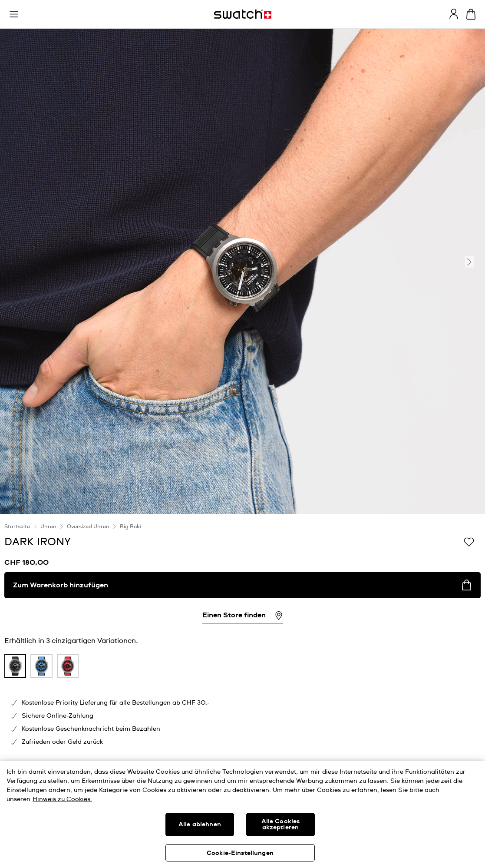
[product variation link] (15, 666)
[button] (14, 14)
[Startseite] (243, 14)
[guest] (454, 14)
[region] (242, 815)
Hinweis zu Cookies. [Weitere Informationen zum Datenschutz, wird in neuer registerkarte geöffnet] (62, 799)
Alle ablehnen (200, 825)
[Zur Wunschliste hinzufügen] (469, 541)
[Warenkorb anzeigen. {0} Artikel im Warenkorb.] (471, 14)
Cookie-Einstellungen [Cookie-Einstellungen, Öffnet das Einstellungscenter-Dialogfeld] (240, 853)
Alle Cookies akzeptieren (281, 825)
